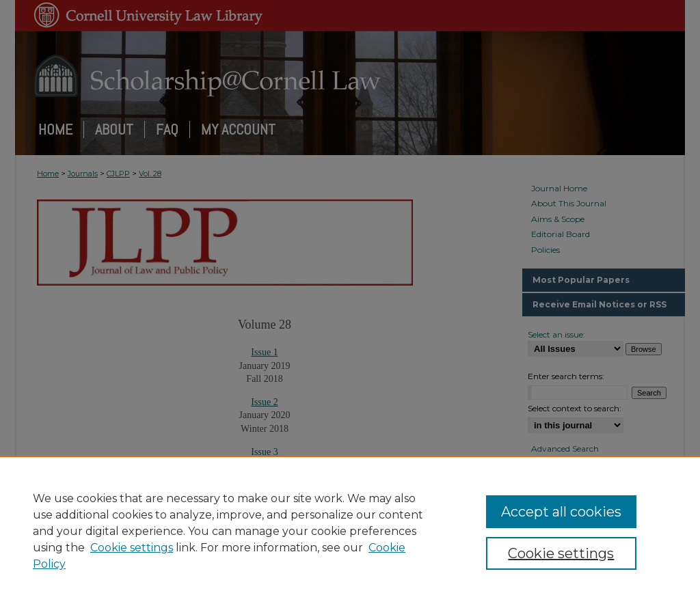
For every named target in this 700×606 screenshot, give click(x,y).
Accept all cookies (561, 512)
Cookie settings (132, 548)
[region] (350, 531)
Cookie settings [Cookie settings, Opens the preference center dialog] (561, 553)
